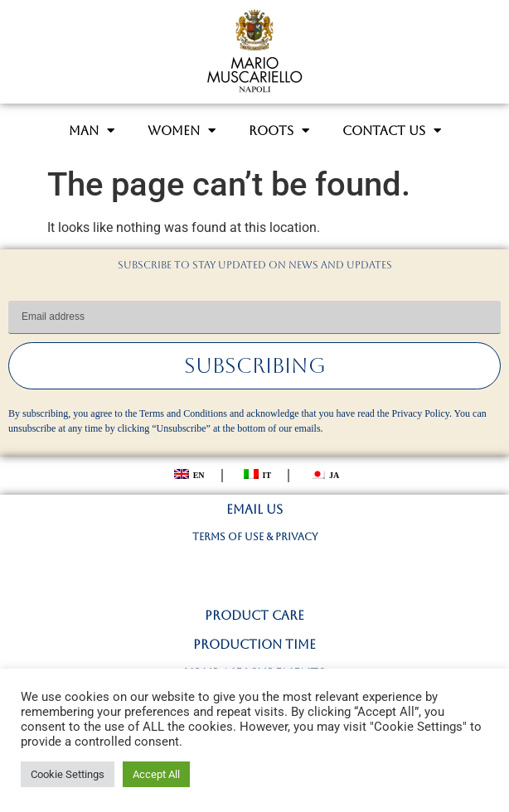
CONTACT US (392, 130)
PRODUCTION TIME (254, 644)
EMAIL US (254, 509)
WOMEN (182, 130)
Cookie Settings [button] (68, 774)
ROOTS (279, 130)
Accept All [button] (156, 774)
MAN (92, 130)
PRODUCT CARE (254, 615)
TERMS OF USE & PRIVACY (255, 537)
